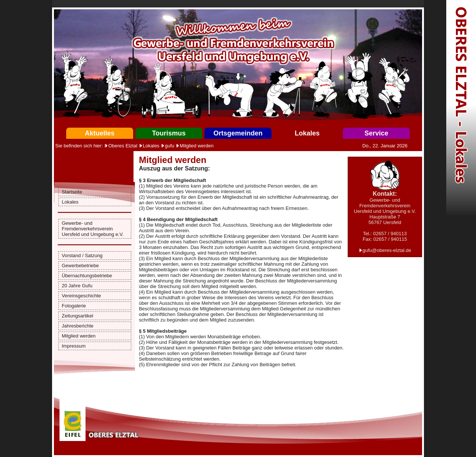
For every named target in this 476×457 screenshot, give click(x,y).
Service (376, 133)
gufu (169, 146)
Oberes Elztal (123, 146)
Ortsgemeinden (238, 133)
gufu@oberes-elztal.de (387, 250)
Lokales (307, 133)
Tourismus (169, 133)
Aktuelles (100, 133)
